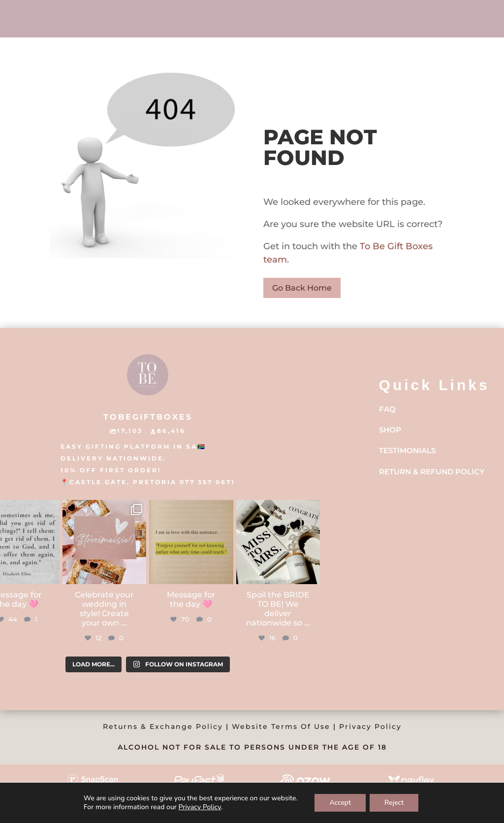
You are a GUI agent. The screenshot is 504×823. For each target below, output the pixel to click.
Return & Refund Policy (432, 472)
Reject (394, 803)
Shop (390, 430)
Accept (340, 803)
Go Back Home (302, 288)
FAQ (387, 409)
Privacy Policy (370, 726)
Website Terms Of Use (281, 726)
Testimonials (407, 450)
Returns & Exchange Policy (163, 726)
